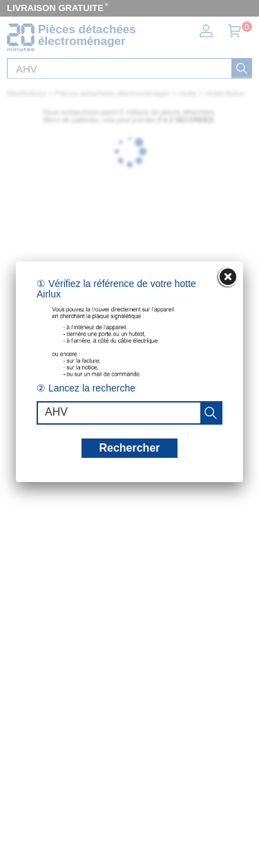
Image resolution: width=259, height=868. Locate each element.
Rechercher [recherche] (129, 448)
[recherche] (211, 413)
